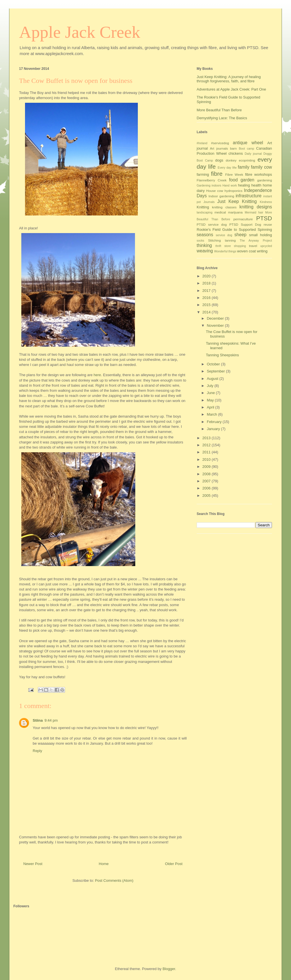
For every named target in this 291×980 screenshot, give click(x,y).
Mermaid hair (254, 212)
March (213, 414)
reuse (268, 224)
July (211, 386)
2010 (207, 459)
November (216, 325)
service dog (224, 235)
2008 (207, 474)
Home (104, 864)
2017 (207, 291)
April (211, 407)
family (244, 167)
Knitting (203, 207)
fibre (217, 174)
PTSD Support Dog (245, 224)
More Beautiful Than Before (219, 110)
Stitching (214, 240)
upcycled (266, 246)
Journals (209, 202)
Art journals (219, 148)
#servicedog (220, 143)
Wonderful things (225, 251)
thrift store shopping (231, 246)
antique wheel (248, 143)
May (211, 400)
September (216, 371)
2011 (207, 452)
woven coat (246, 251)
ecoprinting (247, 160)
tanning (230, 240)
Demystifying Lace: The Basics (222, 118)
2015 (207, 305)
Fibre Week (234, 174)
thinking (204, 245)
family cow (261, 167)
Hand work (230, 186)
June (211, 393)
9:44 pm (51, 720)
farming (203, 174)
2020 (207, 276)
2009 (207, 467)
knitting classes (224, 207)
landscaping (204, 212)
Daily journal (253, 154)
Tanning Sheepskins (222, 355)
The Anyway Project (256, 241)
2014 (207, 312)
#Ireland (202, 143)
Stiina (38, 720)
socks (200, 241)
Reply (37, 751)
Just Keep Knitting (237, 201)
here (97, 375)
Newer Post (33, 864)
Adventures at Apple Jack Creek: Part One (231, 89)
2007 (207, 481)
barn (233, 148)
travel (253, 246)
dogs (219, 160)
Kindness (266, 202)
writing (262, 251)
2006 (207, 488)
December (216, 318)
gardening (265, 180)
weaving (205, 251)
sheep (241, 235)
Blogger (169, 969)
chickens (236, 153)
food (233, 180)
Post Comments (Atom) (114, 880)
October (214, 364)
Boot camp (246, 149)
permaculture (243, 219)
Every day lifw (227, 168)
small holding (260, 235)
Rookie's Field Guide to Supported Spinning (234, 230)
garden (247, 180)
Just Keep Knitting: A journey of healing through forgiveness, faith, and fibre (229, 79)
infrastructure (249, 196)
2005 (207, 496)
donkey (231, 160)
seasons (205, 235)
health (256, 185)
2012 (207, 445)
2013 (207, 438)
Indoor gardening (221, 196)
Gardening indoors (209, 186)
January (214, 429)
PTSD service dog (212, 224)
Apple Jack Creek (80, 32)
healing (244, 185)
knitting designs (256, 207)
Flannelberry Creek (212, 180)
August (213, 379)
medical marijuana (229, 212)
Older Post (174, 864)
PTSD (264, 218)
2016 (207, 298)
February (215, 422)
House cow (215, 191)
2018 (207, 283)
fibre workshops (258, 174)
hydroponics (233, 191)
